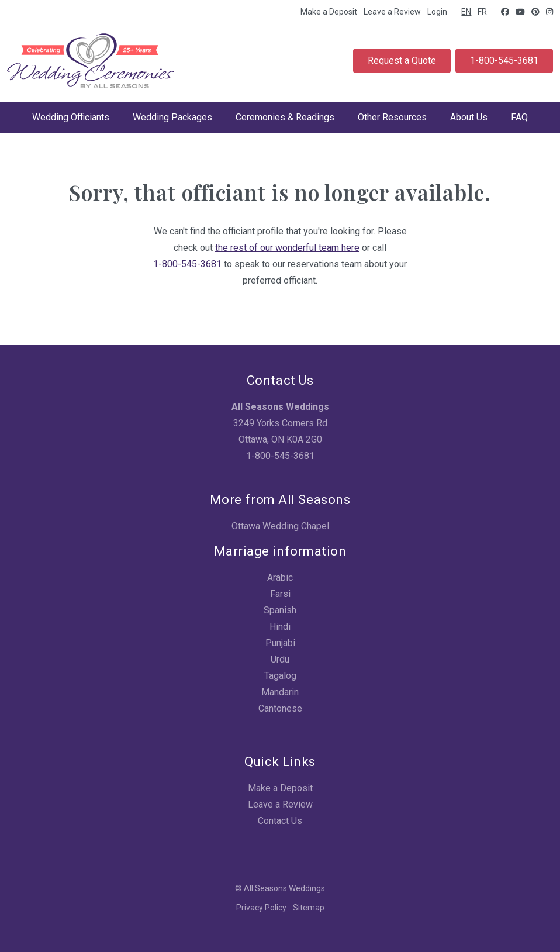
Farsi (280, 594)
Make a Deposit (329, 12)
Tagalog (280, 676)
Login (437, 12)
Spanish (280, 610)
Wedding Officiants (71, 117)
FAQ (519, 117)
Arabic (280, 577)
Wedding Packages (172, 117)
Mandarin (280, 692)
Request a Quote (402, 61)
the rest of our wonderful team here (287, 248)
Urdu (280, 659)
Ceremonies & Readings (285, 117)
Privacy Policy (261, 908)
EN (466, 12)
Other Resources (392, 117)
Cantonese (280, 708)
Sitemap (309, 908)
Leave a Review (392, 12)
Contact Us (280, 821)
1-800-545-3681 (504, 61)
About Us (469, 117)
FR (482, 12)
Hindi (280, 627)
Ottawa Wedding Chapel (280, 526)
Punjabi (280, 643)
